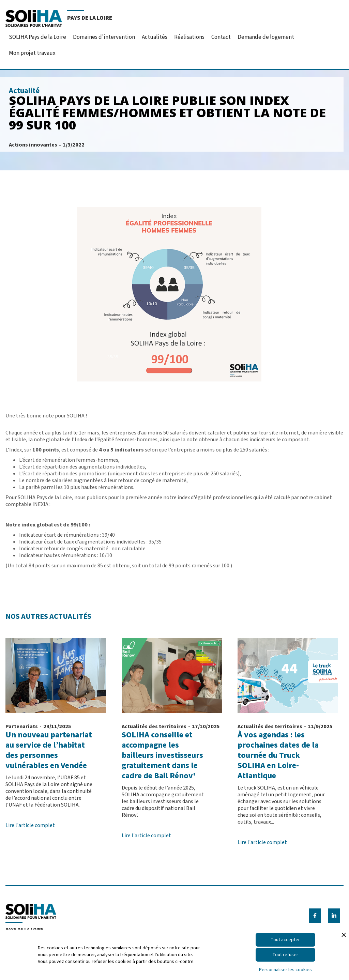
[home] (59, 18)
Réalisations (189, 37)
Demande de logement (266, 37)
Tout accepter (285, 940)
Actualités (155, 37)
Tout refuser (285, 955)
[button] (37, 35)
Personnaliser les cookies (285, 970)
